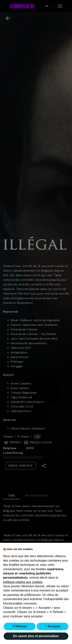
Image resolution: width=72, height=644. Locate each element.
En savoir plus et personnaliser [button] (36, 636)
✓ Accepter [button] (53, 626)
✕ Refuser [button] (19, 626)
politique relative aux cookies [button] (23, 582)
